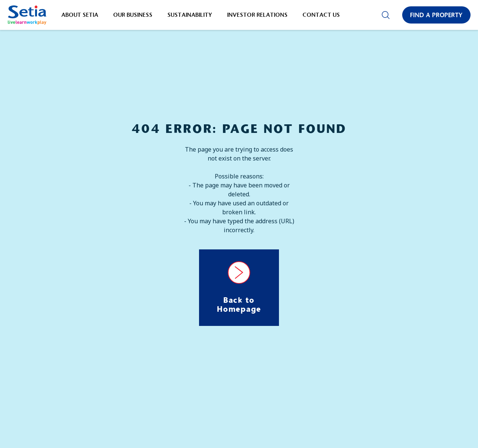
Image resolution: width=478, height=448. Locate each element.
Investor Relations (257, 15)
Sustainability (190, 15)
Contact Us (321, 15)
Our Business (133, 15)
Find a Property (436, 15)
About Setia (80, 15)
